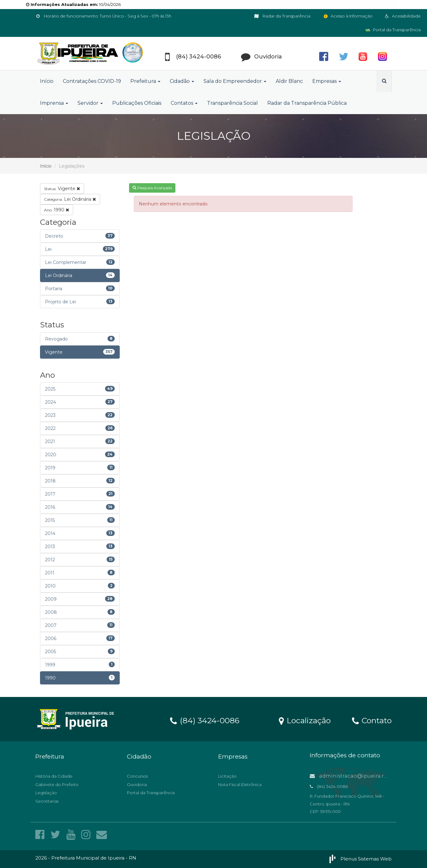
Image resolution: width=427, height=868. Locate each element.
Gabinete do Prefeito (57, 785)
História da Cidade (54, 776)
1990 (57, 210)
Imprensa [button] (54, 103)
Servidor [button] (90, 103)
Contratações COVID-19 (92, 81)
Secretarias (47, 801)
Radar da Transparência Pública (307, 103)
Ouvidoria (137, 785)
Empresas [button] (327, 81)
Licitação (227, 776)
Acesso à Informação (348, 16)
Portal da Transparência (393, 30)
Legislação (46, 793)
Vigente (62, 189)
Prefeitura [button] (145, 81)
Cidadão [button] (182, 81)
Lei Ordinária (70, 199)
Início (47, 81)
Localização (305, 720)
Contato (372, 720)
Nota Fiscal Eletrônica (240, 785)
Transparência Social (232, 103)
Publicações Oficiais (137, 103)
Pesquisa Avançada (152, 188)
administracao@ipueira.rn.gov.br (357, 776)
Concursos (137, 776)
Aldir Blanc (289, 81)
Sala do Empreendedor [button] (235, 81)
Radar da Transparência (282, 16)
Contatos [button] (184, 103)
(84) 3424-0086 (205, 720)
